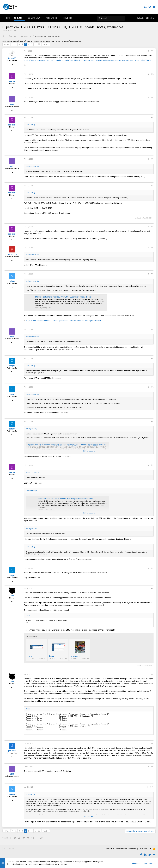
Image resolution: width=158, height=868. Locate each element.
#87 (152, 227)
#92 (152, 387)
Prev (7, 44)
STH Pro (11, 849)
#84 (152, 117)
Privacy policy (133, 849)
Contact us (110, 849)
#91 (152, 358)
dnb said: (29, 794)
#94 (152, 465)
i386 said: (30, 125)
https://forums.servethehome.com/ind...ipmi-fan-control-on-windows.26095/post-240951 (63, 321)
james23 (12, 58)
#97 (152, 674)
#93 (152, 421)
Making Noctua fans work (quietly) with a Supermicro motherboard (63, 297)
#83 (152, 97)
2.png (52, 656)
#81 (152, 51)
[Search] (106, 18)
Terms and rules (121, 849)
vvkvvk (12, 281)
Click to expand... (89, 451)
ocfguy (12, 366)
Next (45, 44)
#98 (152, 744)
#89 (152, 274)
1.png (30, 656)
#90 (152, 329)
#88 (152, 247)
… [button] (35, 44)
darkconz (12, 81)
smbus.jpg (75, 656)
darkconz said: (32, 166)
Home (146, 849)
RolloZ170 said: (32, 472)
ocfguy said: (31, 429)
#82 (152, 74)
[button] (24, 18)
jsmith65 (12, 751)
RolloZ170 (12, 255)
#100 (152, 787)
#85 (152, 159)
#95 (152, 568)
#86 (152, 186)
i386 (12, 105)
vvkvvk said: (31, 491)
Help (141, 849)
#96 (152, 588)
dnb (12, 596)
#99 (152, 767)
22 (39, 44)
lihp (6, 31)
